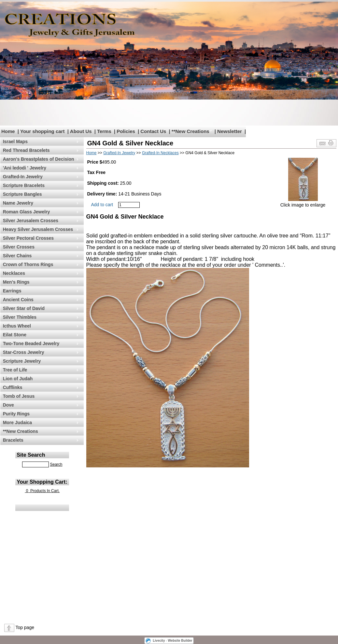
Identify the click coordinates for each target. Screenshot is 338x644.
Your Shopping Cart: (42, 482)
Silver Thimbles (20, 317)
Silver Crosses (19, 247)
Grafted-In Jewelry (23, 177)
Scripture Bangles (22, 194)
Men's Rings (16, 282)
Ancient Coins (18, 300)
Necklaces (14, 273)
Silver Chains (17, 256)
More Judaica (17, 423)
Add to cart (102, 205)
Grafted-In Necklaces (160, 153)
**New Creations (190, 131)
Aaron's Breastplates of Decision (39, 159)
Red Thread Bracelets (26, 150)
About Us (81, 131)
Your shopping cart (42, 131)
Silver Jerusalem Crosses (31, 221)
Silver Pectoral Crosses (28, 238)
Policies (126, 131)
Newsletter (230, 131)
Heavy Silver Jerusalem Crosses (38, 229)
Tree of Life (15, 370)
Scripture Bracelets (24, 185)
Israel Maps (15, 141)
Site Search (31, 455)
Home (8, 131)
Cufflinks (13, 387)
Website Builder (180, 641)
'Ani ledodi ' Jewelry (25, 168)
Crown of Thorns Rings (28, 264)
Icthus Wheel (17, 326)
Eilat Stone (15, 335)
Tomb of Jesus (19, 396)
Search (56, 464)
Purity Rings (16, 414)
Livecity (159, 641)
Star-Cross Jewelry (24, 352)
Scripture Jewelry (22, 361)
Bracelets (13, 440)
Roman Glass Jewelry (27, 212)
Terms (104, 131)
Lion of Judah (18, 379)
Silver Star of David (24, 308)
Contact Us (153, 131)
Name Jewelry (18, 203)
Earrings (12, 291)
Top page (25, 627)
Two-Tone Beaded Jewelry (31, 343)
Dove (8, 405)
